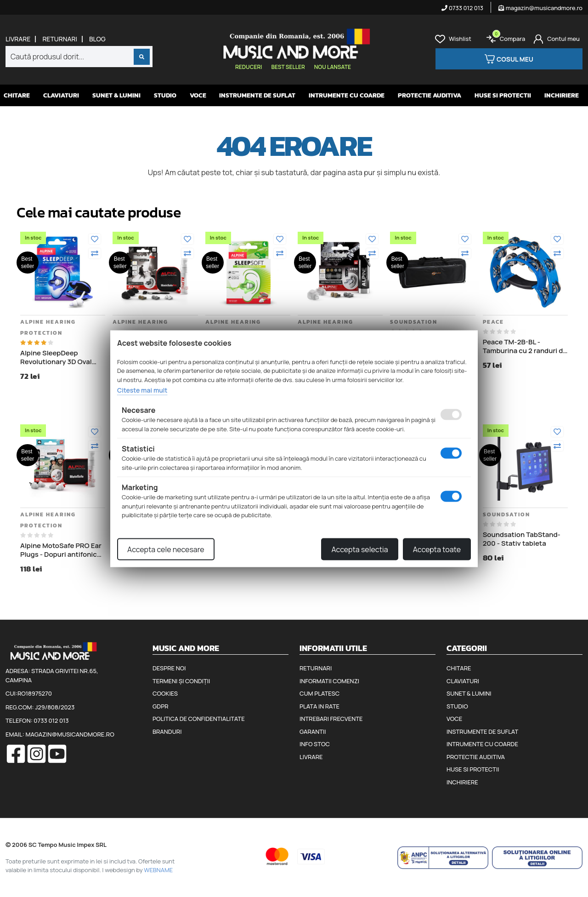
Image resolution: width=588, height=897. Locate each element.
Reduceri (249, 67)
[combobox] (79, 57)
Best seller (288, 67)
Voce (198, 95)
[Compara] (95, 253)
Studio (165, 95)
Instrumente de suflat (257, 95)
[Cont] (557, 39)
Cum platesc (319, 693)
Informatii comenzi (329, 681)
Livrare (18, 39)
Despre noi (169, 668)
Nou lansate (333, 67)
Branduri (167, 731)
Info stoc (315, 744)
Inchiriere (562, 95)
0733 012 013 (462, 8)
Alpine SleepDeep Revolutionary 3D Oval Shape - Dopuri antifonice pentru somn (62, 357)
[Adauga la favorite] (95, 239)
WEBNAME (158, 870)
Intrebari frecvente (331, 719)
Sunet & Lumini (116, 95)
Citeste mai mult (142, 390)
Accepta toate (437, 549)
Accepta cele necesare (166, 549)
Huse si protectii (503, 95)
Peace (493, 322)
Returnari (60, 39)
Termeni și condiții (181, 681)
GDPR (160, 706)
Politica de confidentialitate (199, 719)
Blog (97, 39)
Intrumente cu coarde (347, 95)
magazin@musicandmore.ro (540, 8)
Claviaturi (61, 95)
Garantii (313, 731)
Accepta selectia (359, 549)
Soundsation (414, 322)
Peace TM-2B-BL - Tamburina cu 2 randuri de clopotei (525, 346)
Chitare (17, 95)
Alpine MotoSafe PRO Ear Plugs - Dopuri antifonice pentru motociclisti (61, 550)
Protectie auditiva (430, 95)
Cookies (165, 693)
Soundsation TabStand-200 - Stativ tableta (522, 539)
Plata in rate (319, 706)
